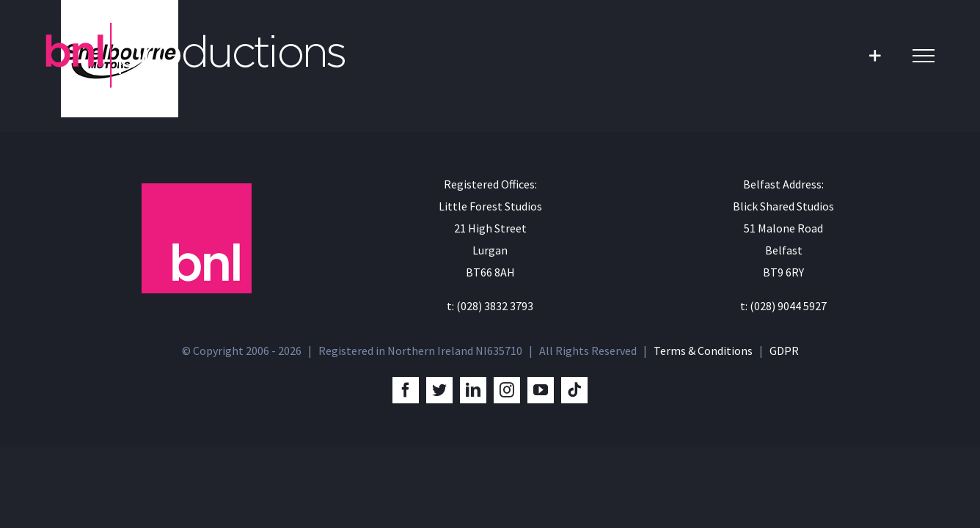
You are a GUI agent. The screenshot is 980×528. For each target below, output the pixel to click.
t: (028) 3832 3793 (490, 306)
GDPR (784, 351)
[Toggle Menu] (924, 56)
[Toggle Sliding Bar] (875, 55)
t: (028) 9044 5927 (783, 306)
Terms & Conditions (703, 351)
